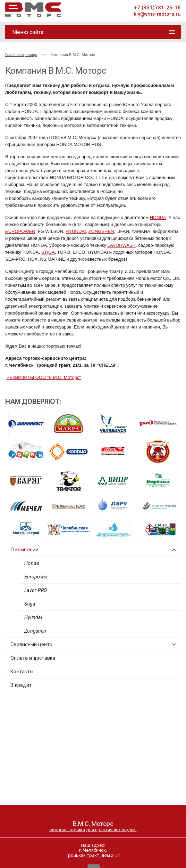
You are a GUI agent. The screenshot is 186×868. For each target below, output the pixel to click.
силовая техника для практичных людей (93, 830)
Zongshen (35, 631)
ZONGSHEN (101, 231)
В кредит (21, 685)
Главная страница (21, 55)
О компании (24, 550)
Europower (36, 577)
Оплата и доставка (33, 658)
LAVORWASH (122, 245)
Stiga (30, 604)
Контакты (22, 672)
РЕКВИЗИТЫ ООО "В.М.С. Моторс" (44, 377)
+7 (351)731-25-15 (157, 8)
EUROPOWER (20, 231)
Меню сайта (28, 32)
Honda (32, 563)
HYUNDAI (76, 231)
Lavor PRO (36, 590)
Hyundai (33, 617)
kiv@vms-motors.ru (157, 14)
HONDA (158, 217)
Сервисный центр (31, 644)
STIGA (48, 252)
